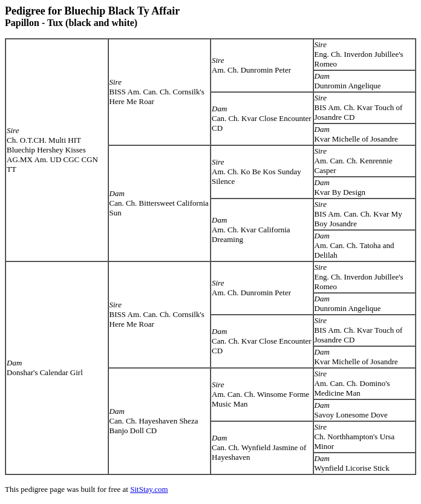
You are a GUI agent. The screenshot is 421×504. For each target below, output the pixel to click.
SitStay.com (149, 489)
